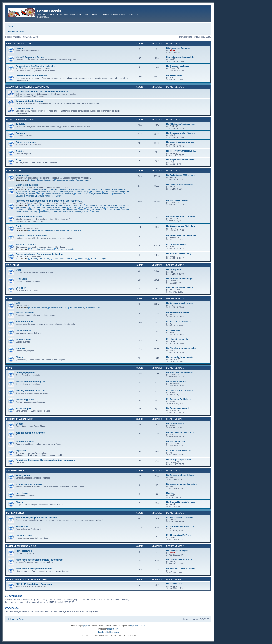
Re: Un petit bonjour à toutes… (181, 142)
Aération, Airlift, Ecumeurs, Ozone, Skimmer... (106, 189)
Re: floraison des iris (176, 381)
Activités (20, 124)
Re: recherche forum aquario (180, 357)
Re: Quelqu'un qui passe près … (181, 526)
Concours (21, 133)
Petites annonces (15, 513)
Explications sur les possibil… (180, 57)
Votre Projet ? (23, 175)
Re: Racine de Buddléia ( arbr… (181, 399)
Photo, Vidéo (23, 475)
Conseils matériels (38, 189)
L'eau (19, 270)
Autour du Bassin (15, 471)
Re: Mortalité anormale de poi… (181, 348)
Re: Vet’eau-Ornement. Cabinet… (182, 568)
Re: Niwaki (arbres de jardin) (180, 390)
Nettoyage (21, 279)
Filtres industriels (75, 189)
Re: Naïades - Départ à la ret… (180, 559)
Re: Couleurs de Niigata (177, 551)
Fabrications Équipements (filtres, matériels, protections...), (49, 201)
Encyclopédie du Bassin (29, 101)
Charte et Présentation (18, 44)
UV (38, 194)
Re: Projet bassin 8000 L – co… (181, 175)
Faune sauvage (24, 322)
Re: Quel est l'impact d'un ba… (181, 502)
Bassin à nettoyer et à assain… (181, 288)
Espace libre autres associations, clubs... (28, 579)
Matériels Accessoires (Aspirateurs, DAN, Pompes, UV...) (62, 192)
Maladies (21, 348)
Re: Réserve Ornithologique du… (182, 151)
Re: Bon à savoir (174, 330)
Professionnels (24, 551)
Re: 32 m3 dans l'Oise (176, 244)
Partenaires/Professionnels (21, 546)
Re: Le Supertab (174, 270)
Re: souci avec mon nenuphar (180, 372)
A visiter (20, 151)
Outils (19, 226)
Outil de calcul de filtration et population (47, 231)
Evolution (21, 288)
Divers (58, 196)
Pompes (30, 194)
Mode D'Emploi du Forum (30, 57)
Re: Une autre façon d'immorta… (182, 484)
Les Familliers (23, 330)
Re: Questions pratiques (178, 66)
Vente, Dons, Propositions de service (36, 518)
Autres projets (82, 180)
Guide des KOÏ (74, 231)
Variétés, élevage (57, 308)
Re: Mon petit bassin (176, 441)
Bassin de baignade (64, 180)
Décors (20, 424)
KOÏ (18, 303)
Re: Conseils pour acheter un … (181, 185)
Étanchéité (117, 194)
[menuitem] (11, 26)
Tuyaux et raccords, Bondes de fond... (92, 194)
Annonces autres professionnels (34, 569)
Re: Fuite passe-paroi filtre (179, 460)
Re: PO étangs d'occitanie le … (181, 124)
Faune (9, 299)
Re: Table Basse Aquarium (179, 450)
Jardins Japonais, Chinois (30, 433)
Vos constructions (26, 245)
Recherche (22, 527)
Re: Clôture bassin (175, 423)
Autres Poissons (25, 313)
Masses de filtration (25, 192)
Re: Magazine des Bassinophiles (181, 160)
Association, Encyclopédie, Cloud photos (28, 87)
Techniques (81, 259)
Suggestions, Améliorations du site (35, 66)
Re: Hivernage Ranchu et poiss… (182, 216)
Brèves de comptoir (27, 142)
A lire (18, 160)
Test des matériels (57, 189)
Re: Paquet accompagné (178, 408)
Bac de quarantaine (94, 207)
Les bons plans (24, 535)
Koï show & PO (93, 308)
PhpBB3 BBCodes (138, 626)
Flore (9, 368)
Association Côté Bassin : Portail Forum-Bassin (42, 92)
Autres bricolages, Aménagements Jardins (39, 254)
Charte (19, 48)
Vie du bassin (13, 265)
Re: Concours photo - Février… (181, 133)
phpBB (86, 626)
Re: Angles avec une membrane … (182, 235)
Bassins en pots (25, 442)
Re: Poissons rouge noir (178, 312)
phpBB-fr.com (113, 629)
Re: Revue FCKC (174, 584)
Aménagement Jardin (39, 259)
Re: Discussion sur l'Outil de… (181, 226)
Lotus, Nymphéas (25, 373)
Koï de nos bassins (38, 308)
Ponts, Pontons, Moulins (62, 259)
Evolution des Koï (76, 308)
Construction (13, 171)
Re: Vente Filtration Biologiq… (180, 517)
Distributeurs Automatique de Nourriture (48, 207)
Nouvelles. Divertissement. (20, 120)
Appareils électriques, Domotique (58, 194)
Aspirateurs (95, 192)
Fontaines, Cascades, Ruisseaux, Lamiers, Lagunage (45, 460)
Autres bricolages (97, 259)
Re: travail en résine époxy (179, 254)
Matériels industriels (27, 185)
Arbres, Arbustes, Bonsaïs (30, 391)
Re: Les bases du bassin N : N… (181, 432)
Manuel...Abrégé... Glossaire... (32, 236)
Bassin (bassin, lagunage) (41, 180)
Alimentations (23, 339)
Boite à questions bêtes (29, 217)
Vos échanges (23, 408)
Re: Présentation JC (176, 75)
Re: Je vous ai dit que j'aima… (180, 475)
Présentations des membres (31, 76)
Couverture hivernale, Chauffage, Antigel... (70, 212)
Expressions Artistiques (29, 484)
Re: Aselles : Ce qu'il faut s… (180, 321)
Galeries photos (24, 108)
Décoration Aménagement (19, 419)
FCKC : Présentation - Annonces (34, 584)
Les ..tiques (22, 493)
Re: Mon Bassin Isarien (177, 200)
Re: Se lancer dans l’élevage (179, 303)
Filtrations (34, 205)
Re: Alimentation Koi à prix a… (181, 535)
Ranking (170, 493)
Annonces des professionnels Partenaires (39, 560)
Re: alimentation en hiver (178, 339)
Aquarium (21, 451)
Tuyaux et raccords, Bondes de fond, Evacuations (66, 210)
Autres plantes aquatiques (30, 382)
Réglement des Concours (178, 48)
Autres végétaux (25, 399)
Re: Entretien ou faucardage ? (180, 279)
